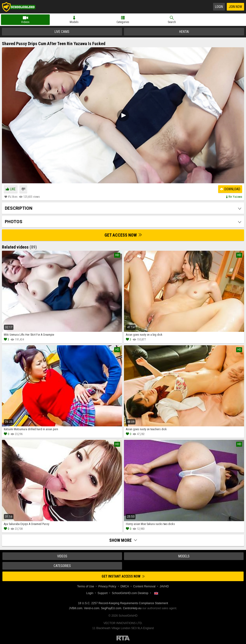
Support (103, 593)
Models (74, 22)
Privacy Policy (107, 586)
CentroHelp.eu (132, 608)
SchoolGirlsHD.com (19, 7)
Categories (123, 22)
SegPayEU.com (111, 608)
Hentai (184, 32)
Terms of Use (86, 586)
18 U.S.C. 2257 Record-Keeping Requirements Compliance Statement (123, 603)
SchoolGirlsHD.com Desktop (130, 593)
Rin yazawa (235, 197)
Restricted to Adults (123, 638)
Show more (123, 540)
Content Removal (144, 586)
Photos (14, 222)
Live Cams (62, 32)
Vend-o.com (92, 608)
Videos (25, 22)
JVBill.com (76, 608)
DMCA (125, 586)
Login (219, 7)
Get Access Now (123, 235)
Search (172, 22)
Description (19, 208)
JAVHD (164, 586)
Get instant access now (123, 576)
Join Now (235, 7)
